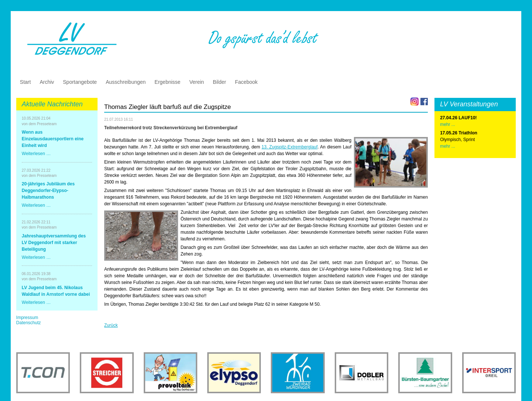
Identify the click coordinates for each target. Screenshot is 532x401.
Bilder (219, 82)
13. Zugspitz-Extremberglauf (290, 147)
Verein (197, 82)
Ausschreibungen (126, 82)
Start (25, 82)
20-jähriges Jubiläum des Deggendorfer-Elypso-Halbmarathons (48, 191)
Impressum (27, 318)
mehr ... (448, 146)
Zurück (111, 325)
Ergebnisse (167, 82)
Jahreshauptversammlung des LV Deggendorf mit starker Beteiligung (54, 243)
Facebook (246, 82)
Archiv (47, 82)
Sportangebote (80, 82)
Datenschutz (29, 323)
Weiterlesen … (36, 154)
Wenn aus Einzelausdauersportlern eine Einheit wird (53, 139)
